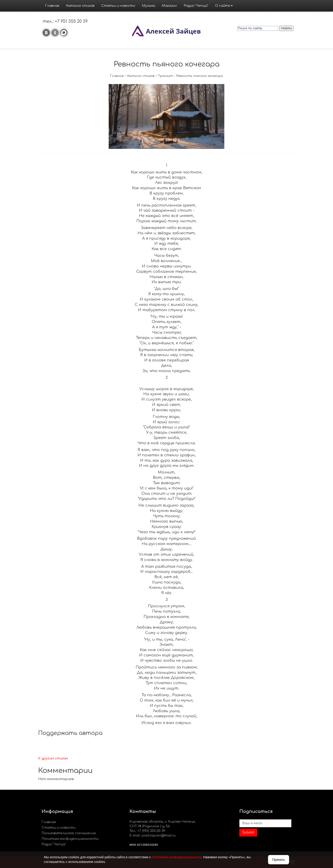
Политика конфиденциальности (70, 839)
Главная (52, 6)
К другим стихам (53, 758)
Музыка (148, 6)
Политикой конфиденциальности (176, 857)
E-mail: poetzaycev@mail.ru (153, 835)
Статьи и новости (118, 6)
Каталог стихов (80, 6)
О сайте (223, 6)
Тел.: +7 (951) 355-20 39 (147, 831)
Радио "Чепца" (196, 6)
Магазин (169, 6)
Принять (279, 860)
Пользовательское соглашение (69, 833)
